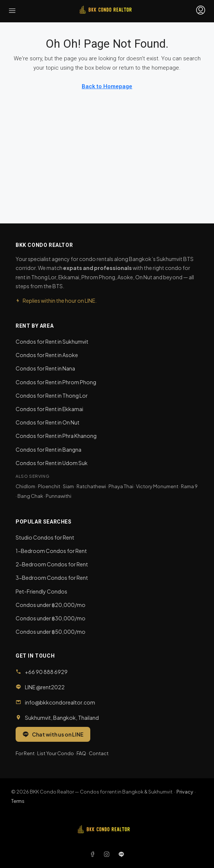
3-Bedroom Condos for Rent (52, 578)
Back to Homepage (107, 86)
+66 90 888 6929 (46, 672)
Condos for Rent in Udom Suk (52, 463)
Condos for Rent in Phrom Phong (56, 382)
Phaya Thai (121, 486)
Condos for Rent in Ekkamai (49, 409)
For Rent (25, 753)
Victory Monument (157, 486)
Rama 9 (189, 486)
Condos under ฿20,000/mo (51, 605)
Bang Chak (30, 496)
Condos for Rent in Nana (45, 368)
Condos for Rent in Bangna (48, 449)
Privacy (185, 792)
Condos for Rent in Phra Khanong (56, 436)
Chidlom (25, 486)
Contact (99, 753)
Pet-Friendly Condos (41, 591)
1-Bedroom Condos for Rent (51, 551)
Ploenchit (49, 486)
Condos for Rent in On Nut (48, 422)
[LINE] (121, 854)
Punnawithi (59, 496)
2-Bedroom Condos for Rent (52, 564)
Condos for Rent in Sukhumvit (52, 341)
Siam (68, 486)
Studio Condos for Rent (45, 537)
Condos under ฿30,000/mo (51, 618)
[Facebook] (94, 854)
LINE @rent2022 (45, 687)
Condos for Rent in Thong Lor (52, 395)
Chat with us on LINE (53, 734)
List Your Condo (56, 753)
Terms (18, 801)
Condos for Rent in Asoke (47, 355)
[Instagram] (108, 854)
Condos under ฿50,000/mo (51, 632)
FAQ (81, 753)
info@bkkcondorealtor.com (60, 702)
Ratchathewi (91, 486)
